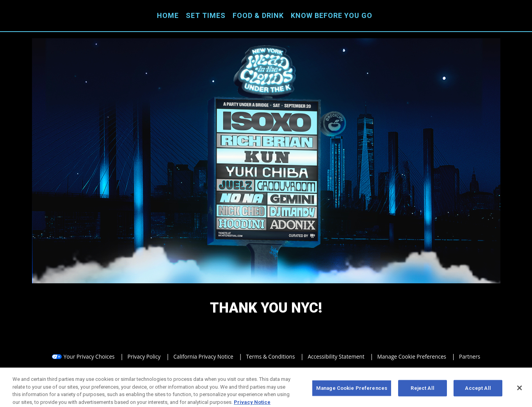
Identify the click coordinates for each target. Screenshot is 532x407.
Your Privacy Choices (89, 356)
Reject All (422, 390)
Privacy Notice (252, 404)
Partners (470, 356)
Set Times (206, 15)
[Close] (520, 390)
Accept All (478, 390)
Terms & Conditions (271, 356)
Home (168, 15)
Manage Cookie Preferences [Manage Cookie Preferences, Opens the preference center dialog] (352, 390)
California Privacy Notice (203, 356)
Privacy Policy (144, 356)
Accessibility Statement (336, 356)
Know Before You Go (332, 15)
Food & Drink (258, 15)
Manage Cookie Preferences (412, 356)
